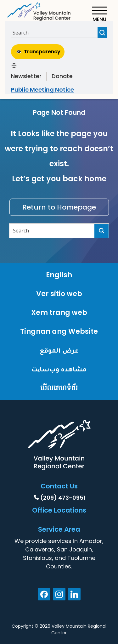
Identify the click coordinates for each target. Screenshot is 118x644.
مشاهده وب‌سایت (59, 369)
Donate (62, 76)
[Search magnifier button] (102, 32)
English (59, 275)
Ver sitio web (59, 294)
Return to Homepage (59, 207)
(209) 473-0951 (63, 498)
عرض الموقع (59, 350)
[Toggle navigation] (99, 14)
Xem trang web (59, 313)
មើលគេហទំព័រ (59, 388)
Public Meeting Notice (42, 90)
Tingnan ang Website (59, 331)
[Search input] (55, 32)
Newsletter (26, 76)
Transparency (38, 52)
